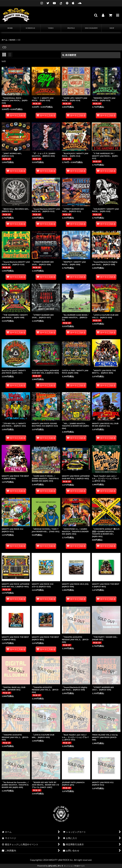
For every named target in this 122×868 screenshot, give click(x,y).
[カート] (110, 15)
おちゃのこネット (56, 866)
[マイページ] (103, 15)
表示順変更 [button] (69, 55)
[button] (96, 15)
